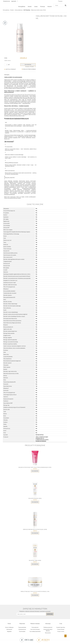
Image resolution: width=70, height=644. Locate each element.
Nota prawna (48, 633)
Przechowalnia (22, 631)
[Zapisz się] (50, 614)
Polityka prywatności (48, 627)
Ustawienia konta (22, 629)
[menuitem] (22, 6)
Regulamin (9, 631)
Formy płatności (35, 627)
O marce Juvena (61, 631)
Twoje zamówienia (22, 627)
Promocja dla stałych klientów (48, 630)
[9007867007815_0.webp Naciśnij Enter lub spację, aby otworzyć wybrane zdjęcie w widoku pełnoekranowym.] (20, 38)
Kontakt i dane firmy (61, 627)
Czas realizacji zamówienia (35, 631)
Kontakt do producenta (41, 441)
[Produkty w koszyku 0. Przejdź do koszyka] (60, 1)
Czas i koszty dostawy (35, 629)
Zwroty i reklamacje (9, 627)
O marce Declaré (61, 629)
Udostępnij (7, 75)
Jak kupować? (9, 629)
